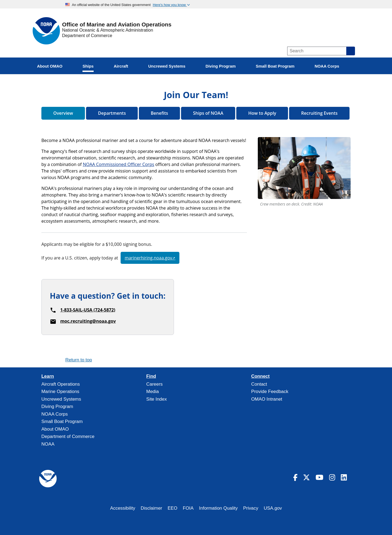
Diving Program (57, 406)
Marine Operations (60, 392)
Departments (112, 113)
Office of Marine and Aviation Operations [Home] (117, 25)
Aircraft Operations (61, 384)
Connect (261, 376)
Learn (48, 376)
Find (151, 376)
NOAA (48, 444)
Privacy (251, 508)
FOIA (188, 508)
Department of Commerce (87, 36)
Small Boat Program (62, 421)
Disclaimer (151, 508)
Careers (154, 384)
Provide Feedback (270, 392)
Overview (63, 113)
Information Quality (218, 508)
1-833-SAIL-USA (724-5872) (88, 310)
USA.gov (273, 508)
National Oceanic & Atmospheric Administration (108, 30)
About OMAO (55, 429)
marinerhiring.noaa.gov (148, 258)
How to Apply (262, 113)
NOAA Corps (55, 414)
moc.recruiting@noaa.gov (88, 321)
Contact (259, 384)
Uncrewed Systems (61, 399)
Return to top (79, 360)
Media (152, 392)
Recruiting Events (319, 113)
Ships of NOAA (208, 113)
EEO (173, 508)
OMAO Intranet (267, 399)
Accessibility (122, 508)
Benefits (160, 113)
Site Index (156, 399)
